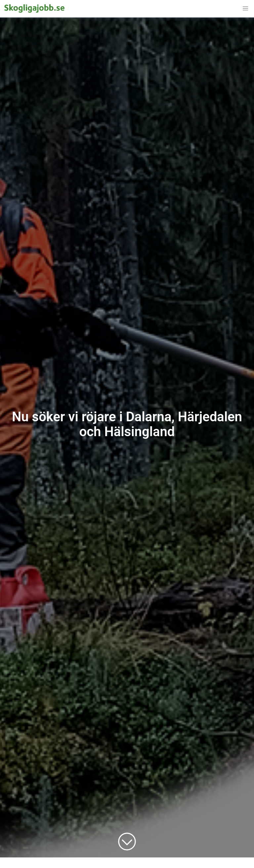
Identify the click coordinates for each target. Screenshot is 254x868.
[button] (245, 9)
